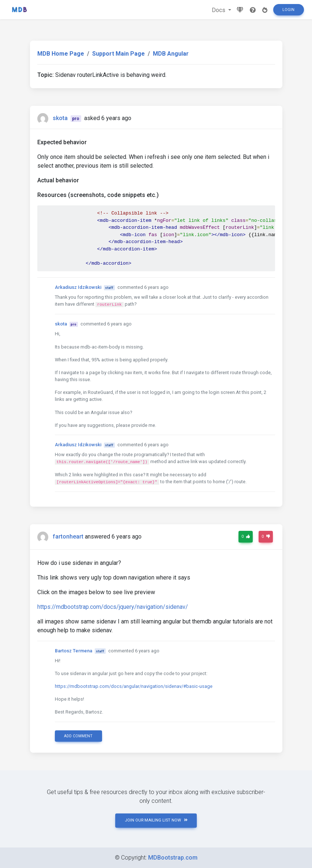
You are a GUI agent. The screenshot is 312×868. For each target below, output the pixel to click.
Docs (219, 10)
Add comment (78, 736)
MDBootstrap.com (173, 858)
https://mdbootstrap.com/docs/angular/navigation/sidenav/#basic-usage (134, 686)
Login (288, 10)
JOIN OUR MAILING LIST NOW (156, 820)
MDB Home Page (61, 54)
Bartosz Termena (74, 651)
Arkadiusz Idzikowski (78, 287)
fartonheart (68, 537)
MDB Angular (171, 54)
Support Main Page (119, 54)
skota (60, 118)
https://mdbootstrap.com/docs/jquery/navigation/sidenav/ (113, 607)
